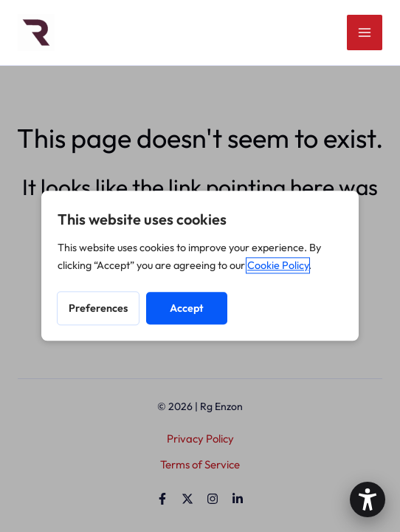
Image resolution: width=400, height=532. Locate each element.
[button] (368, 499)
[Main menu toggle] (365, 33)
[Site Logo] (36, 31)
